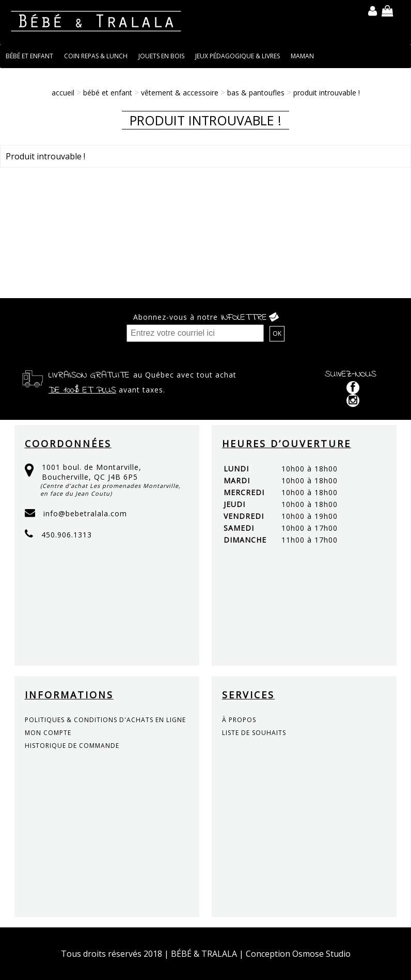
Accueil (63, 93)
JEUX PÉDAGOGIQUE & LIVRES (238, 56)
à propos (239, 720)
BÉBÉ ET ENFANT (29, 56)
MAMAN (302, 56)
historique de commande (72, 746)
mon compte (48, 733)
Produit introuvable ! (327, 93)
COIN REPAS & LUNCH (96, 56)
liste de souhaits (254, 733)
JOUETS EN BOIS (161, 56)
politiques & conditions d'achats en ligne (105, 720)
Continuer (380, 187)
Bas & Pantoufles (256, 93)
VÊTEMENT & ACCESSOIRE (180, 93)
